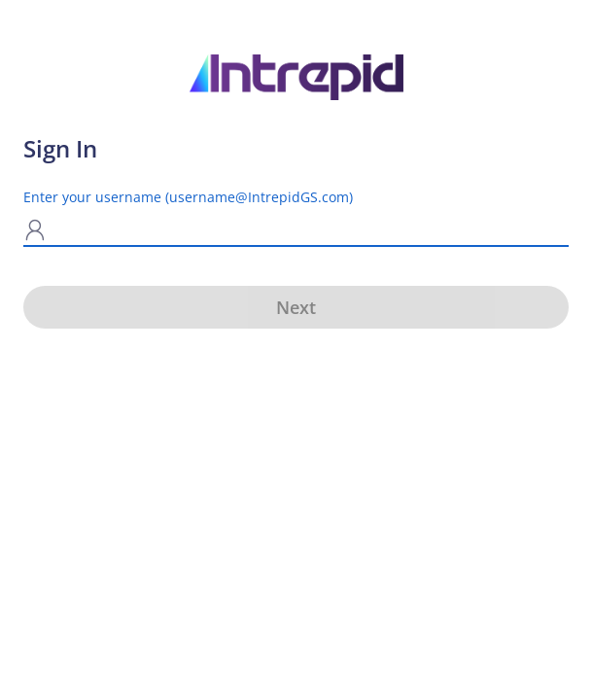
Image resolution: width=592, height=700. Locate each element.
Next (296, 307)
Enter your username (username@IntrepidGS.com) (188, 197)
